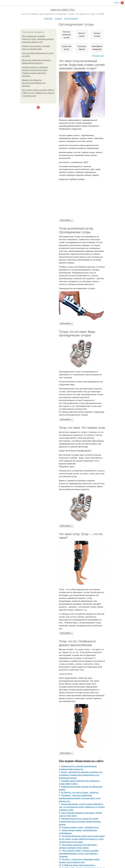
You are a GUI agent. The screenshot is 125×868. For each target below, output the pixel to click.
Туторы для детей (66, 48)
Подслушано (71, 18)
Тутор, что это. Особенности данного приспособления (77, 643)
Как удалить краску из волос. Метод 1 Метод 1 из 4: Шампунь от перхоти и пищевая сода (38, 93)
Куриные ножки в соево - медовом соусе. (81, 827)
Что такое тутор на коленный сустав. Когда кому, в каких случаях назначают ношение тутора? (82, 65)
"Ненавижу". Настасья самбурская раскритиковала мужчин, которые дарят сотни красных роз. (80, 798)
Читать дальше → (66, 220)
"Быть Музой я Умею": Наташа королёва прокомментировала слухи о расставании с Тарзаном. (79, 854)
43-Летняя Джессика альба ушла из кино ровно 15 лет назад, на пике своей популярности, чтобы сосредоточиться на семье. (82, 839)
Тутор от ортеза (82, 35)
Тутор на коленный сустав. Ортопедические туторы (76, 230)
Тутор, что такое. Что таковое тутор (82, 428)
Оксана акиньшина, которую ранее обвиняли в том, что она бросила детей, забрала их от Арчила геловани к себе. (82, 807)
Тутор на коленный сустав (67, 35)
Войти (117, 2)
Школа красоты (63, 10)
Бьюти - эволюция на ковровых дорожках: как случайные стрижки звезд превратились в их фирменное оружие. (81, 775)
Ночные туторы (97, 35)
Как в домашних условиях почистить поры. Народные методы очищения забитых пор (38, 39)
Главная (48, 18)
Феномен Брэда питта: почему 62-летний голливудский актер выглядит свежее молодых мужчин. (80, 822)
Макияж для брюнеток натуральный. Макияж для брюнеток (34, 83)
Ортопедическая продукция (97, 48)
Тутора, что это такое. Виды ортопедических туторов (77, 334)
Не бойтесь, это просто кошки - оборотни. (80, 792)
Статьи (58, 18)
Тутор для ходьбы (82, 48)
